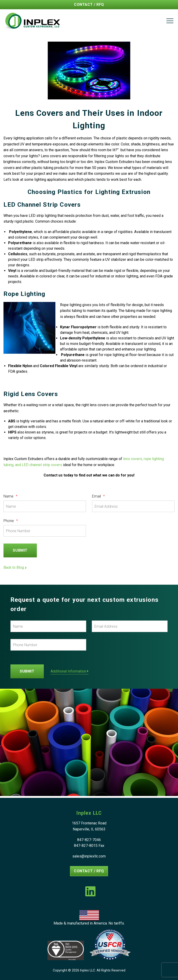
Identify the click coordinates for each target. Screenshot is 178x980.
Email (98, 496)
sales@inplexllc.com (89, 856)
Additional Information (70, 671)
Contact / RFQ (89, 5)
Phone (11, 521)
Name (10, 496)
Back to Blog (15, 567)
